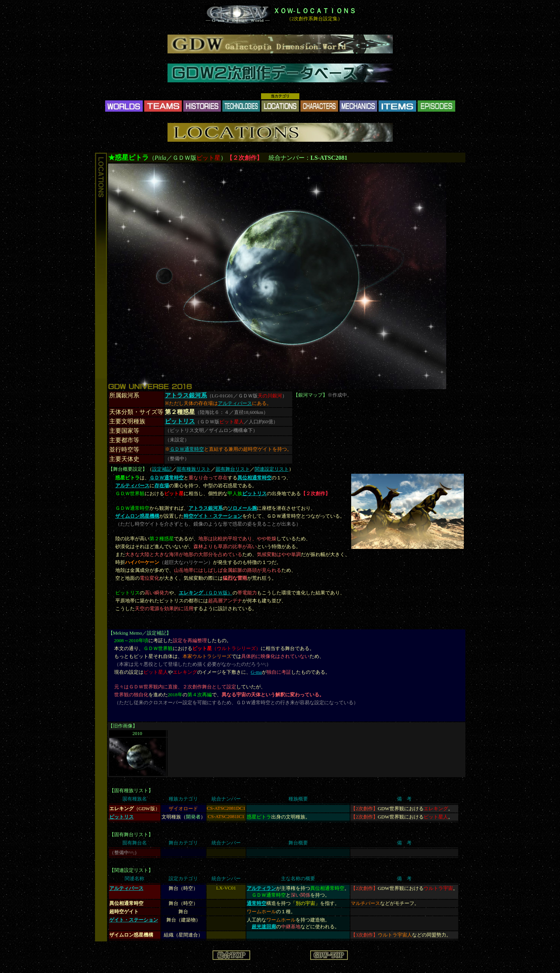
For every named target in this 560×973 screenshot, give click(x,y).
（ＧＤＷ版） (206, 593)
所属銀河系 (124, 395)
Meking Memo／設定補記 (140, 633)
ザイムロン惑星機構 (137, 516)
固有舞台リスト (233, 469)
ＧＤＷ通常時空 (187, 449)
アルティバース (235, 403)
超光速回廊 (264, 927)
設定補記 (162, 469)
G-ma (257, 672)
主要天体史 (124, 459)
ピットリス (180, 421)
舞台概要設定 (128, 469)
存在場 (162, 486)
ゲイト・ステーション (134, 920)
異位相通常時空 (254, 478)
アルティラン (261, 888)
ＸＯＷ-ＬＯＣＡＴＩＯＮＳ (315, 11)
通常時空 (257, 903)
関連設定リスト (272, 469)
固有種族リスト (194, 469)
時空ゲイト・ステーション (213, 516)
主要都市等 (124, 440)
